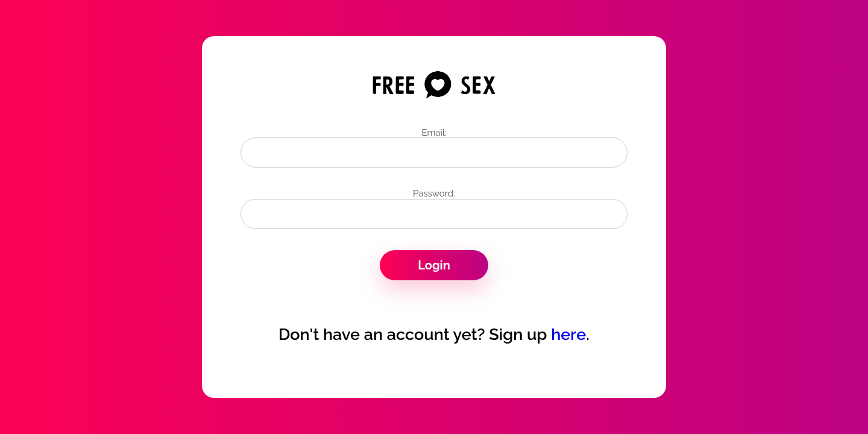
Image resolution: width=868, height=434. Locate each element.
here (568, 334)
